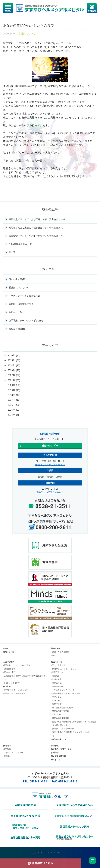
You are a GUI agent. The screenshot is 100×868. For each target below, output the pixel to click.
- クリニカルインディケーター (64, 690)
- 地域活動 (55, 701)
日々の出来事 (18, 279)
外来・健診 (56, 648)
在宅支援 (7, 686)
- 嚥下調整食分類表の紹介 (62, 708)
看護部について (27, 34)
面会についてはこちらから (50, 492)
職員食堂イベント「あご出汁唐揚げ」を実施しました (36, 236)
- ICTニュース (57, 715)
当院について (57, 662)
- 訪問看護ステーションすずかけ (17, 690)
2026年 (14, 356)
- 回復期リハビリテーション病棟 (17, 665)
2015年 (14, 410)
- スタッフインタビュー (13, 753)
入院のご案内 (9, 662)
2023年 (14, 371)
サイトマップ (57, 760)
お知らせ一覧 (9, 652)
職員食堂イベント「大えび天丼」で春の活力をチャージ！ (38, 219)
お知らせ (15, 312)
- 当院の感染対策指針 (60, 711)
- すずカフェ (56, 697)
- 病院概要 (55, 676)
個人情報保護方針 (58, 756)
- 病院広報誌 (56, 683)
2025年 (14, 361)
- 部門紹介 (7, 749)
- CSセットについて (11, 683)
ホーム (6, 648)
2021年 (14, 380)
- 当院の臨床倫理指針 (60, 718)
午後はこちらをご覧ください (50, 465)
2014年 (13, 415)
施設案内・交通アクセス (61, 749)
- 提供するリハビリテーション (64, 669)
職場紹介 (7, 746)
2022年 (14, 375)
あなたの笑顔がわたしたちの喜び (28, 25)
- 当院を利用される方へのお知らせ (66, 693)
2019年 (14, 390)
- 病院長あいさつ (58, 672)
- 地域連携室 (56, 679)
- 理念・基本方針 (58, 665)
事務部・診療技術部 (21, 304)
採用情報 (55, 746)
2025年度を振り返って (20, 244)
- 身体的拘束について (60, 739)
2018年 (14, 395)
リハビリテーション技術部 (24, 296)
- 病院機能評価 (57, 686)
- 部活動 (6, 756)
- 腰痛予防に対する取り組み (63, 729)
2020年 (14, 385)
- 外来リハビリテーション (14, 693)
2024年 (14, 366)
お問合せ (55, 753)
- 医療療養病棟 (9, 669)
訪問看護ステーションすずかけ (26, 321)
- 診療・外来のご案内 (60, 652)
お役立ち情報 (17, 329)
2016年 (14, 405)
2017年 (14, 400)
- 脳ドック (55, 655)
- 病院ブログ (56, 704)
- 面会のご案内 (9, 672)
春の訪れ (13, 252)
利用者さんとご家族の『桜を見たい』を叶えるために (36, 228)
